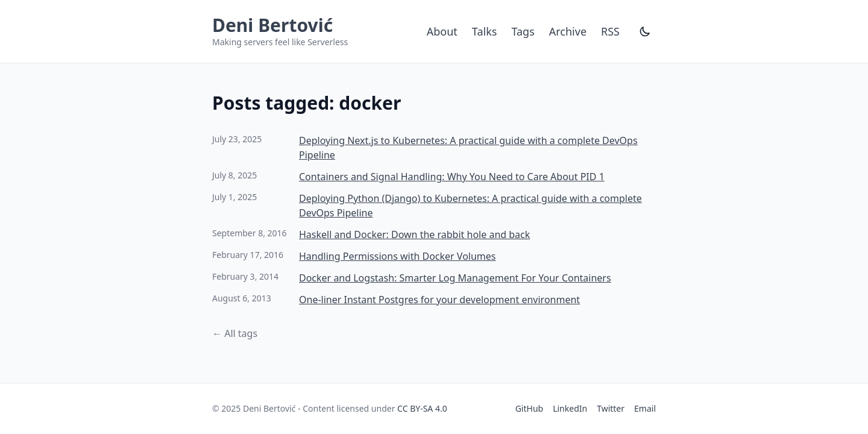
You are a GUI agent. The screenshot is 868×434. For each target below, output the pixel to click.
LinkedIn (570, 408)
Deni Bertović (272, 25)
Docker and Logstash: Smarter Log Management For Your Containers (455, 278)
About (442, 31)
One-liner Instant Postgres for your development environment (439, 300)
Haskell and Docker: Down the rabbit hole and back (414, 234)
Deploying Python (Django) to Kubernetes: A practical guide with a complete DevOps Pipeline (470, 206)
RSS (610, 31)
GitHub (530, 408)
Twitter (611, 408)
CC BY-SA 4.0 (422, 408)
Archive (568, 31)
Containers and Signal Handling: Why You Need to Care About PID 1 (452, 177)
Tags (523, 31)
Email (645, 408)
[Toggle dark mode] (645, 31)
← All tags (235, 333)
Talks (485, 31)
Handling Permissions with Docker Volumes (397, 256)
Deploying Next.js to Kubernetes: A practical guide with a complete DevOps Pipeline (468, 148)
